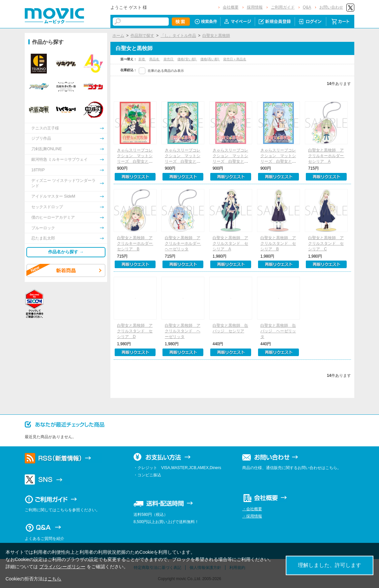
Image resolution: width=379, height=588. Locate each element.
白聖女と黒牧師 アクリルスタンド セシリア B (278, 243)
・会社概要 (252, 509)
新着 (142, 59)
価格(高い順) (210, 59)
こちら (54, 579)
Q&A (307, 7)
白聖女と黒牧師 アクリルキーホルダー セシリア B (137, 243)
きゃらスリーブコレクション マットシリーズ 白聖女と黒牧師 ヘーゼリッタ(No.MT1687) (278, 161)
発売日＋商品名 (235, 59)
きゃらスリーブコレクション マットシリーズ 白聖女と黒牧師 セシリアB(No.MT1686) (230, 161)
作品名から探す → (66, 252)
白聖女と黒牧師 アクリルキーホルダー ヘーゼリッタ (185, 243)
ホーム (118, 36)
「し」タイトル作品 (178, 36)
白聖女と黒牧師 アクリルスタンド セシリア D (135, 331)
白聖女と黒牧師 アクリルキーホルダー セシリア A (328, 156)
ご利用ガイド (283, 7)
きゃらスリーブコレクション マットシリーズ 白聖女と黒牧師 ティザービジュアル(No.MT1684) (135, 161)
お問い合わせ (331, 7)
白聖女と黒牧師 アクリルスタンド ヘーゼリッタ (183, 331)
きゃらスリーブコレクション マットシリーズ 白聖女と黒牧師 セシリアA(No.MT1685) (183, 161)
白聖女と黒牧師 (216, 36)
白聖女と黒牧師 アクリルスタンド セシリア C (326, 243)
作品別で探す (142, 36)
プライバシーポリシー (62, 567)
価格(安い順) (187, 59)
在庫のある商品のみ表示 (166, 71)
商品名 (155, 59)
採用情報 (255, 7)
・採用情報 (252, 516)
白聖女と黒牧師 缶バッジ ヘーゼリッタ (278, 331)
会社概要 (231, 7)
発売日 (169, 59)
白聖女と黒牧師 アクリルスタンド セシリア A (230, 243)
